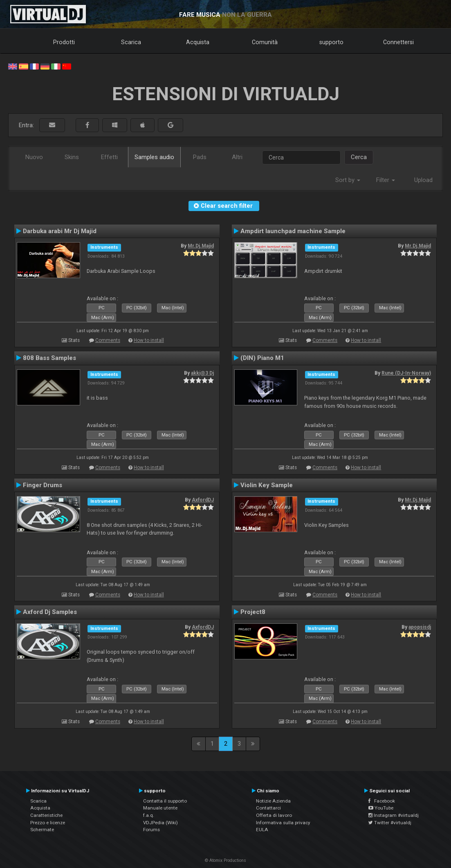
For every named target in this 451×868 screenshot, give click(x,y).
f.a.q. (149, 815)
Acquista (198, 42)
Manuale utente (160, 808)
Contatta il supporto (165, 801)
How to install (149, 340)
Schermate (42, 830)
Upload (423, 180)
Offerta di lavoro (274, 815)
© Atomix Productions (225, 860)
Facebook (382, 801)
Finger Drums (43, 485)
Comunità (265, 42)
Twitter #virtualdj (390, 823)
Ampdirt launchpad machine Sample (293, 231)
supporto (331, 42)
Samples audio (154, 157)
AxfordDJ (203, 500)
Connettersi (398, 42)
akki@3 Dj (202, 373)
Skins (72, 157)
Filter (386, 180)
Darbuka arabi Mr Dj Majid (60, 231)
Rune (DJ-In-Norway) (406, 373)
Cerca (359, 157)
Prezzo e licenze (48, 823)
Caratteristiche (46, 815)
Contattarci (268, 808)
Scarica (131, 42)
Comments (108, 340)
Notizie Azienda (273, 801)
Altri (237, 157)
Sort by (348, 180)
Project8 (253, 612)
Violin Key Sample (267, 485)
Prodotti (64, 42)
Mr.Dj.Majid (201, 246)
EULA (262, 830)
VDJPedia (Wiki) (160, 823)
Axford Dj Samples (50, 612)
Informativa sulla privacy (283, 823)
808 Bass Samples (49, 358)
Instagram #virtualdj (394, 815)
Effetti (109, 157)
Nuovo (34, 157)
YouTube (381, 808)
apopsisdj (420, 627)
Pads (200, 157)
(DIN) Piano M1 (262, 358)
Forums (151, 830)
